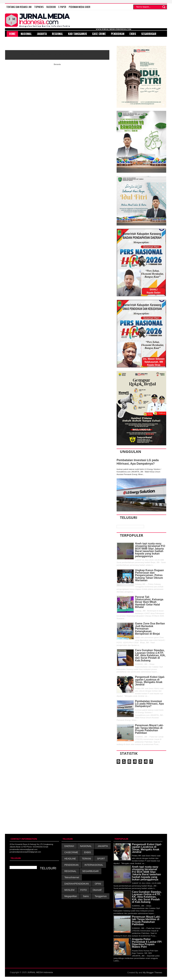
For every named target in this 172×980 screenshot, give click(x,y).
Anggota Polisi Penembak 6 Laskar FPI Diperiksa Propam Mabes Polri (147, 943)
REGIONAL (70, 871)
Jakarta (42, 34)
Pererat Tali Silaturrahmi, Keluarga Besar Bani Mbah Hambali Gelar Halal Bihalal (149, 602)
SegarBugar (149, 34)
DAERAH (69, 846)
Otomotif (97, 890)
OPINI (98, 884)
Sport (13, 40)
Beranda (57, 64)
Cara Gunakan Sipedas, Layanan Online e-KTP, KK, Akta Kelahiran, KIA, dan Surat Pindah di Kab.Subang (150, 655)
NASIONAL (86, 846)
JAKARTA (103, 846)
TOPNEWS (39, 7)
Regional (57, 34)
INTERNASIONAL (94, 865)
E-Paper (62, 7)
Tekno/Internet (72, 877)
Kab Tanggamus (78, 34)
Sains (86, 896)
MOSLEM (69, 890)
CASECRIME (71, 852)
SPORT (101, 859)
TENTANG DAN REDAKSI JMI (19, 7)
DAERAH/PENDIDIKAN (77, 884)
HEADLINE (70, 859)
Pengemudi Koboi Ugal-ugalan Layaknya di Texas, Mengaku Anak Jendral (150, 681)
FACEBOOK (51, 7)
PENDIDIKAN (71, 865)
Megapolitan (71, 896)
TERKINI (86, 859)
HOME (12, 34)
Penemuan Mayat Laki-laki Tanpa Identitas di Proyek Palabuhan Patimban (149, 729)
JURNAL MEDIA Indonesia (40, 972)
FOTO (84, 890)
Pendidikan (118, 34)
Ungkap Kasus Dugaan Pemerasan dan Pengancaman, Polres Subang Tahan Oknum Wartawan (150, 575)
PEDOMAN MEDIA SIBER (80, 7)
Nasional (26, 34)
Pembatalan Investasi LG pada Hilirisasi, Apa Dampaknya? (138, 462)
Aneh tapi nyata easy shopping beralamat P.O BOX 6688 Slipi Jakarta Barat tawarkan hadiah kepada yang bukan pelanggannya (150, 550)
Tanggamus (101, 896)
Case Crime (99, 34)
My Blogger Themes (152, 972)
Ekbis (133, 34)
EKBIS (87, 852)
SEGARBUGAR (91, 871)
